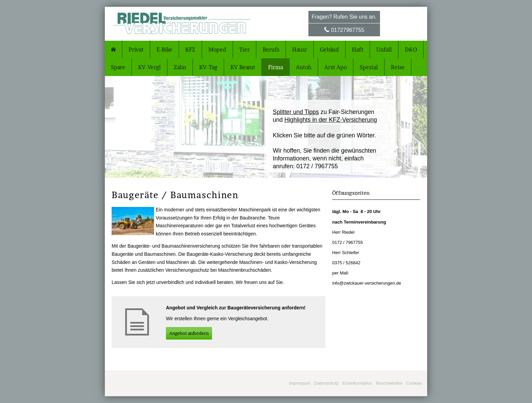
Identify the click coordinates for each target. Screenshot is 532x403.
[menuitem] (114, 50)
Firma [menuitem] (275, 67)
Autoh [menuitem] (304, 67)
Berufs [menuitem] (271, 50)
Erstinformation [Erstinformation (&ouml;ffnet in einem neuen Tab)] (357, 383)
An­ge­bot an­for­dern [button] (189, 333)
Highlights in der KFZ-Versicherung (331, 120)
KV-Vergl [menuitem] (149, 67)
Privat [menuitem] (136, 50)
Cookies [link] (414, 383)
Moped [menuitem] (217, 50)
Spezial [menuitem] (369, 67)
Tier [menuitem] (244, 50)
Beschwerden (389, 383)
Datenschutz (326, 383)
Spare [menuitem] (118, 67)
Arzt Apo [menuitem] (336, 67)
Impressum (300, 383)
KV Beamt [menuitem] (243, 67)
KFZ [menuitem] (190, 50)
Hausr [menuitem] (300, 50)
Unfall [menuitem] (384, 50)
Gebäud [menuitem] (329, 50)
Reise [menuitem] (398, 67)
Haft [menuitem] (358, 50)
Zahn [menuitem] (180, 67)
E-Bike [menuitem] (164, 50)
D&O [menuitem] (411, 50)
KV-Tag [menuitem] (208, 67)
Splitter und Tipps (296, 112)
